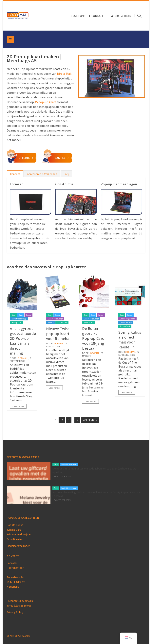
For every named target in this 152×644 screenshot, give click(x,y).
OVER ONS (78, 16)
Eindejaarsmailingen (19, 546)
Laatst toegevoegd (19, 319)
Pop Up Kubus (15, 525)
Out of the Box (126, 322)
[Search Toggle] (141, 16)
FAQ (66, 174)
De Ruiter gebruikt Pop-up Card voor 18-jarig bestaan (93, 338)
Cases (28, 315)
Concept (15, 174)
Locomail (22, 358)
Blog (13, 315)
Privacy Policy (15, 612)
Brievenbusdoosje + (19, 534)
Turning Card (14, 530)
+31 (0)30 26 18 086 (20, 606)
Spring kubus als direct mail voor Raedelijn (130, 340)
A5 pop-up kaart (45, 102)
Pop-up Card (16, 322)
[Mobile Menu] (10, 39)
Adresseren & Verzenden (42, 174)
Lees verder (18, 406)
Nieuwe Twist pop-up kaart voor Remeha (58, 334)
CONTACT (96, 16)
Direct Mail (64, 74)
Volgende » (90, 420)
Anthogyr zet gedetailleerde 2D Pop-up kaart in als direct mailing (23, 341)
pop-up (51, 322)
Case (21, 315)
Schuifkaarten (15, 539)
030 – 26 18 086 (123, 16)
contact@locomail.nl (21, 601)
